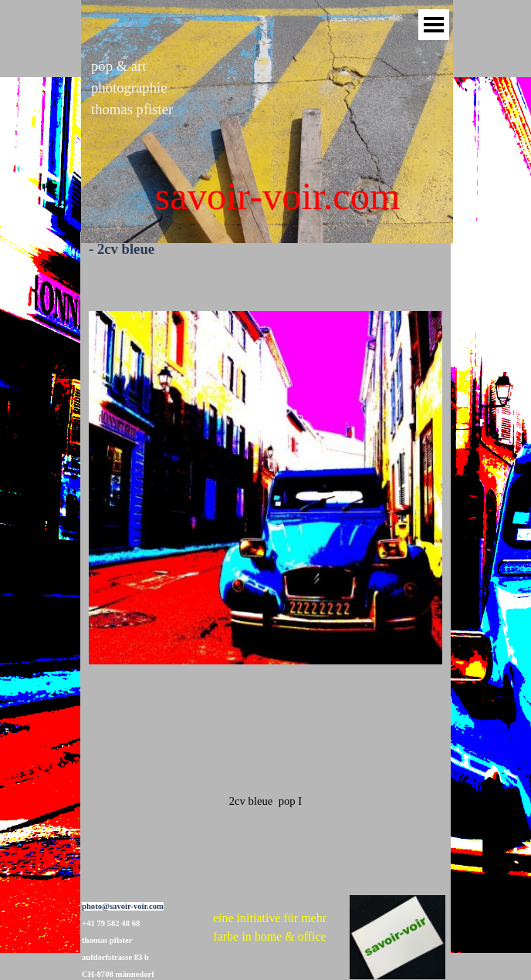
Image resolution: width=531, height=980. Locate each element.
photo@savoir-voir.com (123, 906)
